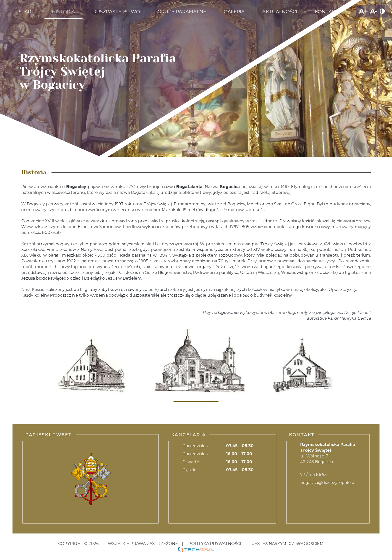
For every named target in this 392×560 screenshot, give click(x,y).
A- (374, 11)
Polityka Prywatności (215, 544)
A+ (363, 11)
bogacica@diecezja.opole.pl (328, 483)
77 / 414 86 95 (313, 475)
